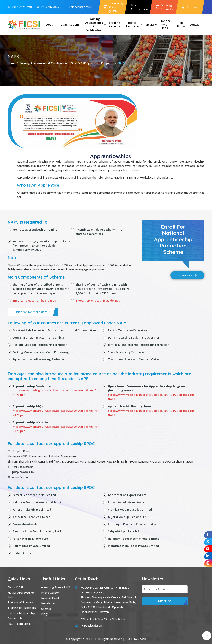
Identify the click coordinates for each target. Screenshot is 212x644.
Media (150, 25)
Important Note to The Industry (34, 300)
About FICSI (15, 587)
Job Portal (181, 24)
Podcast (190, 7)
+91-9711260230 (48, 7)
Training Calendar (165, 7)
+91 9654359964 (20, 467)
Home (11, 63)
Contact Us (187, 275)
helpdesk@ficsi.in (78, 7)
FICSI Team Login (19, 624)
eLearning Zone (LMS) (113, 7)
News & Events (51, 598)
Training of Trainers (21, 602)
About (50, 25)
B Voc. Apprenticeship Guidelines (98, 300)
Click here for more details (32, 312)
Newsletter (48, 603)
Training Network (114, 24)
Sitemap (46, 609)
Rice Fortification (139, 7)
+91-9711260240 (20, 7)
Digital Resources (133, 24)
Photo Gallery (50, 593)
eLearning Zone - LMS (55, 587)
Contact (195, 25)
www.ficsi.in (18, 477)
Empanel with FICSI (166, 25)
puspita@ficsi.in (21, 472)
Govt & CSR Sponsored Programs (92, 63)
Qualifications (70, 25)
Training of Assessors (22, 608)
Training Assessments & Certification (94, 24)
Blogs (45, 614)
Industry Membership (21, 613)
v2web (142, 639)
